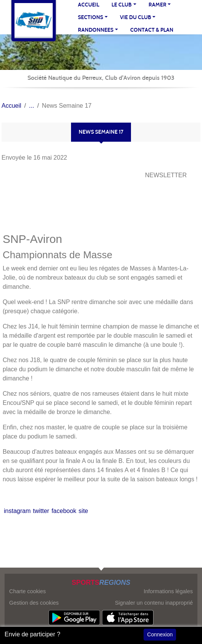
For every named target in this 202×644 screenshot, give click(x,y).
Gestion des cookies (34, 603)
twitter (41, 511)
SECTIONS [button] (90, 17)
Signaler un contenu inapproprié (154, 603)
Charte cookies (27, 591)
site (83, 511)
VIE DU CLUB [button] (136, 17)
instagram (17, 511)
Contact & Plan (152, 30)
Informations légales (168, 591)
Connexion (160, 634)
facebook (64, 511)
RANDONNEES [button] (96, 30)
